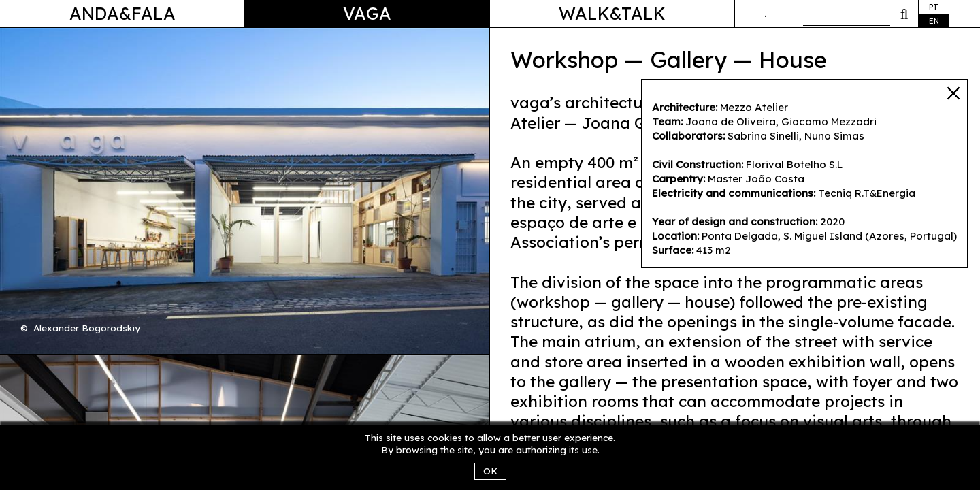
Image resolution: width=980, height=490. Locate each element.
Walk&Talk (612, 13)
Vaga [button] (367, 13)
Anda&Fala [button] (122, 13)
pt (934, 7)
